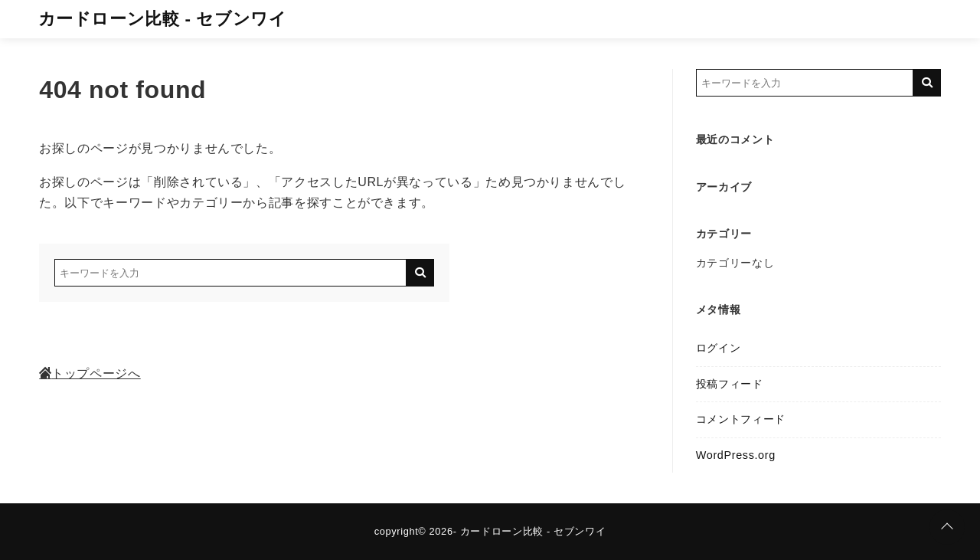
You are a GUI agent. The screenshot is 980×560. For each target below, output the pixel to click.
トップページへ (90, 373)
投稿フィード (730, 384)
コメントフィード (741, 419)
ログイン (719, 348)
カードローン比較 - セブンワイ (163, 19)
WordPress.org (736, 455)
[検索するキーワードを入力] (230, 273)
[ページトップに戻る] (947, 527)
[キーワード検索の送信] (420, 273)
